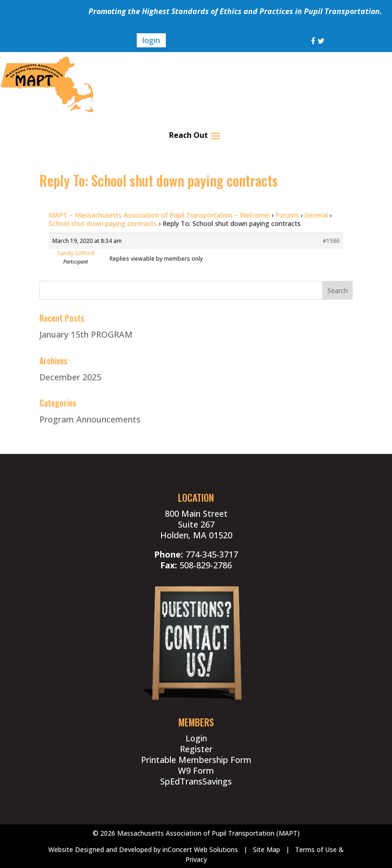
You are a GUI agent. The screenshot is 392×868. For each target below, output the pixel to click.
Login (196, 738)
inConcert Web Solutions (200, 849)
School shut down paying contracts (103, 223)
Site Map (266, 849)
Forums (287, 215)
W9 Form (196, 770)
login (151, 40)
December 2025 (70, 377)
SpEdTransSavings (196, 781)
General (316, 215)
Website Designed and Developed (100, 849)
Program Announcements (90, 419)
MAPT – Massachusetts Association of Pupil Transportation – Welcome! (159, 215)
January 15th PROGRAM (86, 334)
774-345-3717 (212, 554)
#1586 (331, 241)
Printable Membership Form (196, 760)
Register (196, 749)
